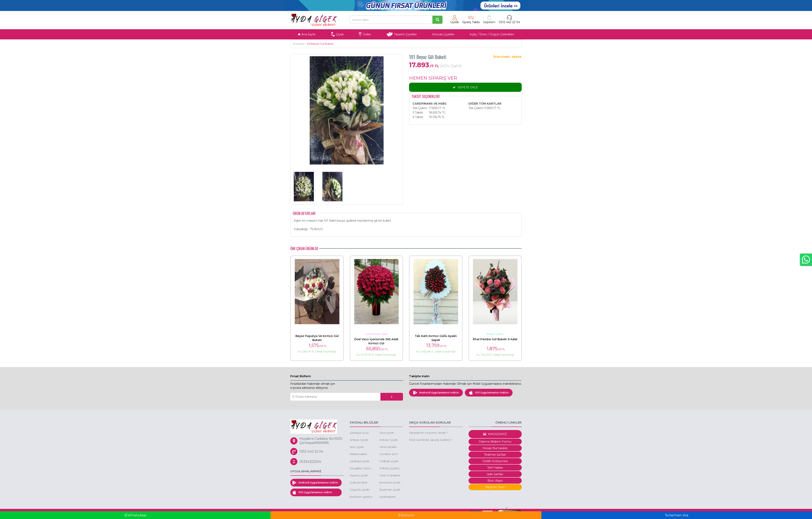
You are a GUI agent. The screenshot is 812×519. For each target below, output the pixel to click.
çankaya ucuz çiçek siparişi (359, 433)
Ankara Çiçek (389, 440)
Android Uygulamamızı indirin (436, 393)
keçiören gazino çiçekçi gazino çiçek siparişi (361, 497)
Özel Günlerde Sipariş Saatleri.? (431, 440)
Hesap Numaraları (495, 448)
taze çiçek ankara (357, 447)
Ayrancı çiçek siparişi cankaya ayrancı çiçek (361, 476)
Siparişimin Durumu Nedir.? (428, 433)
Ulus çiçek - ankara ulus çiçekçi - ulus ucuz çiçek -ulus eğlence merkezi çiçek (391, 433)
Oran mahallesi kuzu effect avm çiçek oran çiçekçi (391, 476)
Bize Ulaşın (495, 481)
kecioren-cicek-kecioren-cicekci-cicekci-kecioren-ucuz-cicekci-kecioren (391, 483)
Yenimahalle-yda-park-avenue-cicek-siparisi (389, 447)
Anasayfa (298, 44)
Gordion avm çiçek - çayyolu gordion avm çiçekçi (390, 454)
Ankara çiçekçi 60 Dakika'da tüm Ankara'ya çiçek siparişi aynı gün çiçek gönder (389, 469)
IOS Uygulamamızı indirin (489, 393)
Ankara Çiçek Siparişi (359, 440)
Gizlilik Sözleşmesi (495, 461)
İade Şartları (495, 474)
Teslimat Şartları (495, 455)
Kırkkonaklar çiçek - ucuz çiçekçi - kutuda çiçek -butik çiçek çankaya (361, 454)
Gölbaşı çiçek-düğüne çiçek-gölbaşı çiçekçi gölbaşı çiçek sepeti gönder (390, 461)
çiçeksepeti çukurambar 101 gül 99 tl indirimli (391, 497)
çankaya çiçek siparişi (360, 461)
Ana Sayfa (307, 34)
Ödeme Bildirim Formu (495, 442)
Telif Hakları (495, 468)
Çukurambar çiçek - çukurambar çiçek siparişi (359, 483)
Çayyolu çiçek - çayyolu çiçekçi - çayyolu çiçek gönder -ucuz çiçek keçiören (361, 490)
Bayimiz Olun (495, 487)
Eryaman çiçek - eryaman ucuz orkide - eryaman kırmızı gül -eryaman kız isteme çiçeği (391, 490)
